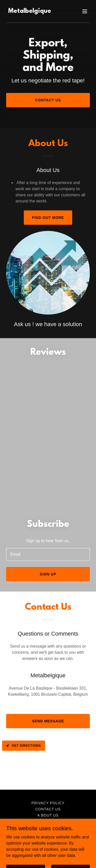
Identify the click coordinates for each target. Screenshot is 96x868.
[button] (85, 11)
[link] (30, 11)
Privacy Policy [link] (48, 803)
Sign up (48, 574)
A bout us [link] (48, 815)
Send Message (48, 721)
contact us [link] (48, 809)
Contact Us (48, 100)
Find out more (48, 218)
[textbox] (48, 554)
